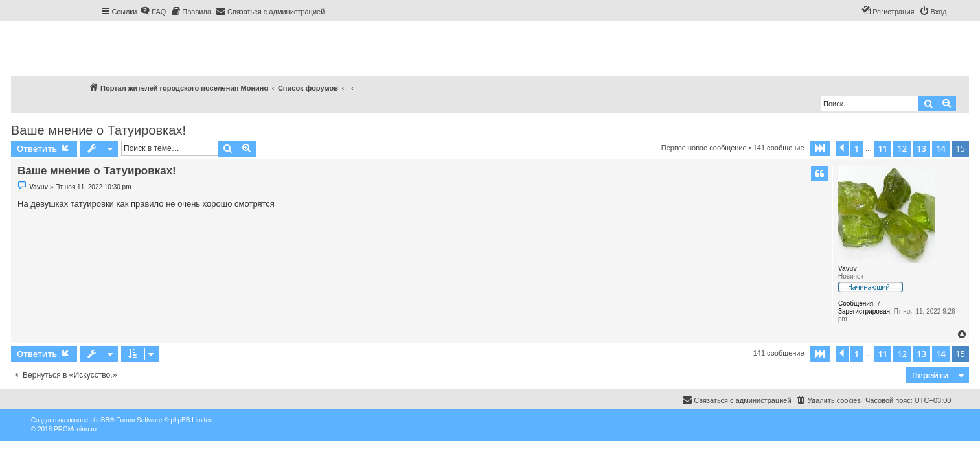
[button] (820, 148)
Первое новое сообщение (704, 148)
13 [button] (921, 148)
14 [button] (941, 148)
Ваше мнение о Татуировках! (98, 130)
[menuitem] (153, 12)
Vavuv (848, 269)
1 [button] (857, 148)
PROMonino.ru (75, 429)
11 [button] (883, 148)
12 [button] (902, 148)
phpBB (100, 420)
